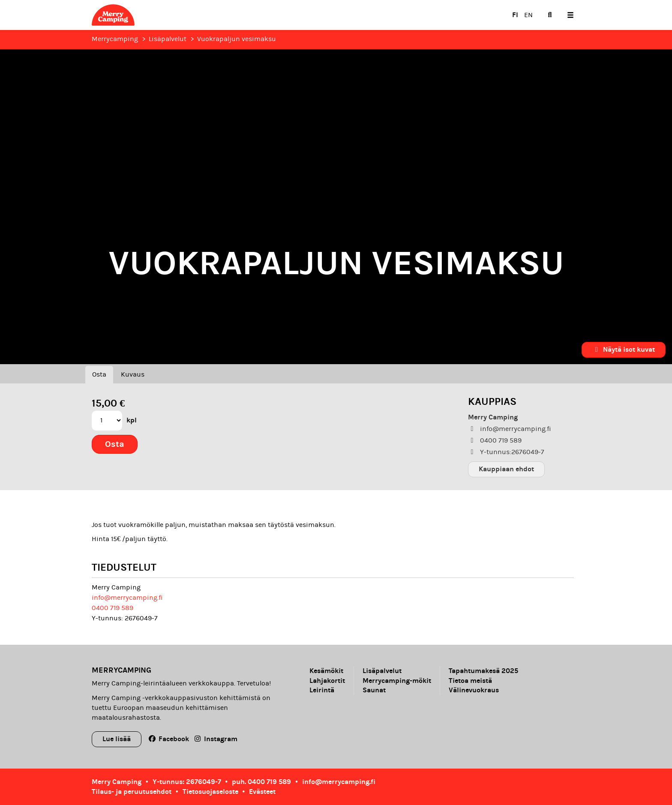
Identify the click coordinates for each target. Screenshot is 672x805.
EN (528, 15)
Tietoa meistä (470, 681)
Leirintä (322, 690)
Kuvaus (133, 374)
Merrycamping (115, 39)
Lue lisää (117, 739)
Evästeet (262, 792)
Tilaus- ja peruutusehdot (132, 792)
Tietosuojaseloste (210, 792)
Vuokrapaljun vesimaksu (237, 39)
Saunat (374, 690)
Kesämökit (326, 671)
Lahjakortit (327, 681)
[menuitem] (550, 15)
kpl (132, 420)
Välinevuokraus (474, 690)
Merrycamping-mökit (397, 681)
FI (515, 15)
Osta (99, 374)
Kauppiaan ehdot (506, 469)
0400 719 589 (112, 608)
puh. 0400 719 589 (261, 782)
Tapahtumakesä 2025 (483, 671)
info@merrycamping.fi (127, 598)
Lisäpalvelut (168, 39)
